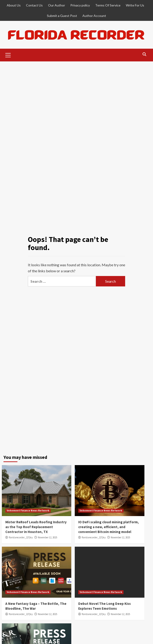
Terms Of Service (108, 5)
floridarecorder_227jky (21, 537)
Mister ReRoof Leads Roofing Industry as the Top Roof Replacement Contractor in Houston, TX (36, 527)
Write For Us (135, 5)
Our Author (57, 5)
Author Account (94, 16)
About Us (14, 5)
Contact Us (34, 5)
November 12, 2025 (47, 537)
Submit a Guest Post (62, 16)
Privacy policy (80, 5)
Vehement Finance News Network (28, 511)
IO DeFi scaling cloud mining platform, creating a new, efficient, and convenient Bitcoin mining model (109, 527)
